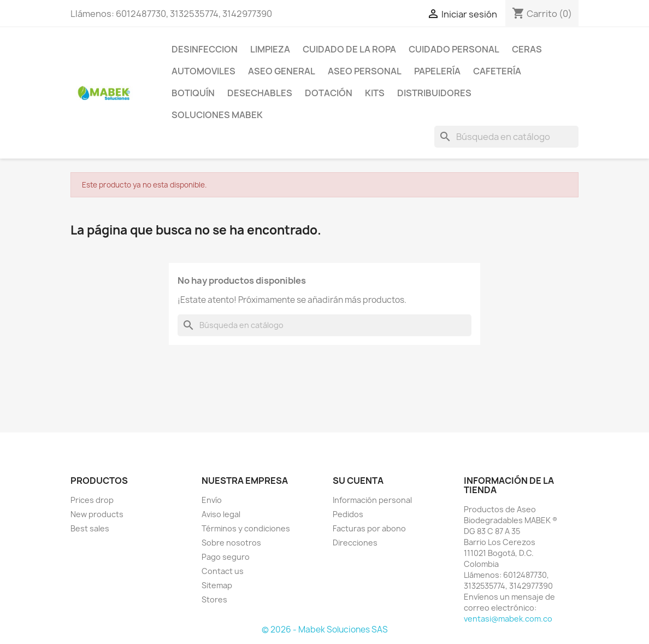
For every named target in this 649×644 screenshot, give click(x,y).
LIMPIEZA (270, 49)
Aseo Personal (365, 71)
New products (97, 514)
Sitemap (217, 585)
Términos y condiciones (246, 528)
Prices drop (92, 500)
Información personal (372, 500)
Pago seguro (226, 557)
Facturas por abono (369, 528)
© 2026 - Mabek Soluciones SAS (325, 630)
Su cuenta (358, 481)
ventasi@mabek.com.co (508, 619)
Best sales (90, 528)
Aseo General (282, 71)
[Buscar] (506, 137)
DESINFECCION (205, 49)
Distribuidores (434, 93)
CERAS (527, 49)
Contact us (223, 571)
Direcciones (355, 543)
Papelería (437, 71)
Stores (214, 599)
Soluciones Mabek (217, 115)
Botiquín (193, 93)
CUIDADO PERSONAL (454, 49)
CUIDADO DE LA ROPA (349, 49)
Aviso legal (221, 514)
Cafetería (497, 71)
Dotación (329, 93)
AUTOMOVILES (203, 71)
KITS (375, 93)
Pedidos (348, 514)
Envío (212, 500)
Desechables (260, 93)
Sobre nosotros (231, 543)
